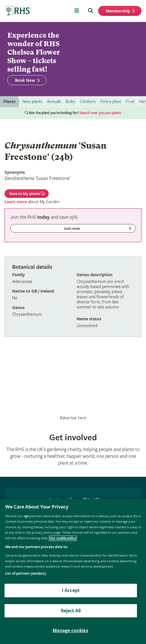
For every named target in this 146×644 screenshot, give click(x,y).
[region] (73, 572)
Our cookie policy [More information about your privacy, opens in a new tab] (63, 538)
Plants (9, 102)
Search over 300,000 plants (100, 113)
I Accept (71, 590)
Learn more (16, 202)
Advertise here (73, 418)
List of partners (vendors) (26, 574)
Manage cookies (70, 631)
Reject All (71, 611)
